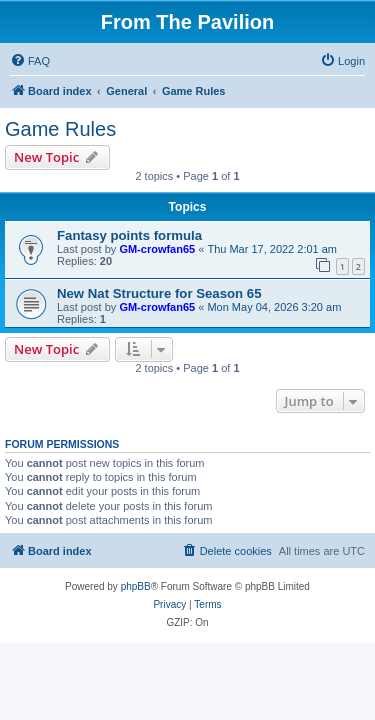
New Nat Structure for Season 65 (159, 293)
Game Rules (60, 129)
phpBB (136, 586)
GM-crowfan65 (157, 249)
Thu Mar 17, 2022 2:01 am (272, 249)
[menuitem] (30, 61)
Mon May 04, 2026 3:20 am (274, 307)
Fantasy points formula (129, 235)
